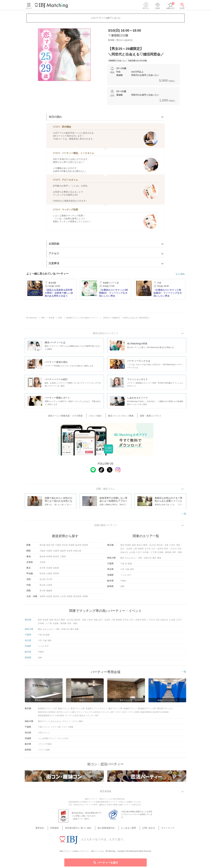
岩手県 (43, 570)
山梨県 (49, 575)
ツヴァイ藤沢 (77, 723)
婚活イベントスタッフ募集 (120, 416)
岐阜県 (56, 558)
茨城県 (72, 547)
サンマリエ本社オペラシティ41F (99, 714)
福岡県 (43, 598)
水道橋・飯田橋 (164, 554)
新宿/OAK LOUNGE (47, 714)
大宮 (122, 571)
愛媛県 (49, 592)
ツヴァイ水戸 (62, 740)
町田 (166, 550)
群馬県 (85, 547)
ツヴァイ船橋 (67, 729)
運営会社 (49, 826)
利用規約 (61, 826)
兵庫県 (56, 552)
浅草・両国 (177, 554)
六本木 (172, 547)
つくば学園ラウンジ (47, 740)
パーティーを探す (106, 862)
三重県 (63, 558)
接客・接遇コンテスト (147, 416)
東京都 (43, 547)
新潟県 (43, 575)
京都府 (49, 552)
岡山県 (43, 587)
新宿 (122, 547)
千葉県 (58, 547)
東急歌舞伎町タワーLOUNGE (51, 717)
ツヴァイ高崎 (44, 751)
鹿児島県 (77, 598)
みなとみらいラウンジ (60, 723)
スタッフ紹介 (97, 416)
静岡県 (49, 558)
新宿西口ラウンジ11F (48, 710)
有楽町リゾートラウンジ (97, 710)
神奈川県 (50, 547)
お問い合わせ (144, 826)
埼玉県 (65, 547)
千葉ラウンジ (44, 729)
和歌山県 (77, 552)
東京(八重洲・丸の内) (146, 547)
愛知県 (43, 558)
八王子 (139, 554)
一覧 (184, 515)
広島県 (49, 587)
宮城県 (49, 570)
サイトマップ (160, 826)
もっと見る (180, 274)
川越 (127, 571)
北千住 (148, 550)
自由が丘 (124, 554)
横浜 (122, 560)
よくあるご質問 (126, 826)
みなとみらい (131, 560)
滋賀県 (63, 552)
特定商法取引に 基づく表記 (82, 826)
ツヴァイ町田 (133, 714)
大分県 (63, 598)
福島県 (56, 570)
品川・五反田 (126, 550)
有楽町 (128, 547)
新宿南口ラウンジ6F (147, 710)
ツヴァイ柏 (56, 729)
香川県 (43, 592)
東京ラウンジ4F (115, 710)
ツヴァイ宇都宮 (45, 746)
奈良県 (70, 552)
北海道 (43, 564)
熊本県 (56, 598)
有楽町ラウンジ (130, 710)
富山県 (43, 581)
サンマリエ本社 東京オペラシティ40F (82, 717)
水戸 (129, 577)
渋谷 (180, 550)
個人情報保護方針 (107, 826)
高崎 (122, 588)
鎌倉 (159, 560)
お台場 (132, 554)
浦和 (132, 571)
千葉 (122, 565)
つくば (123, 577)
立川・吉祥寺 (157, 550)
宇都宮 (123, 582)
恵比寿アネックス (165, 710)
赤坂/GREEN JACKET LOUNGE (154, 714)
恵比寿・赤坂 (163, 547)
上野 (135, 550)
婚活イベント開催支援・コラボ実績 (70, 416)
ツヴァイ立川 (121, 714)
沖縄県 (85, 598)
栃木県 (78, 547)
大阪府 (43, 552)
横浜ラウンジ (44, 723)
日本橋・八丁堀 (150, 554)
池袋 (178, 547)
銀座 (134, 547)
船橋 (130, 565)
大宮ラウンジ (44, 734)
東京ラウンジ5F (78, 710)
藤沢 (154, 560)
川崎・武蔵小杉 (145, 560)
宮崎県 (70, 598)
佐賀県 (49, 598)
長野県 (56, 575)
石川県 (49, 581)
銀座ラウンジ (64, 710)
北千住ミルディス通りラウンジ (70, 714)
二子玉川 (173, 550)
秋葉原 (141, 550)
